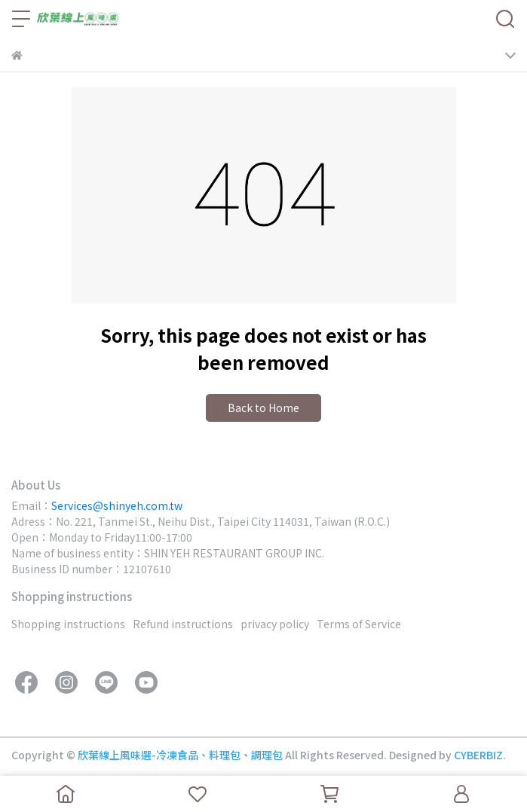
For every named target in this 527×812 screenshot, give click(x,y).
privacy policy (275, 624)
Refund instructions (183, 624)
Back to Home (263, 408)
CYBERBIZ (478, 755)
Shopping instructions (68, 624)
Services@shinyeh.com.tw (117, 505)
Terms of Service (359, 624)
